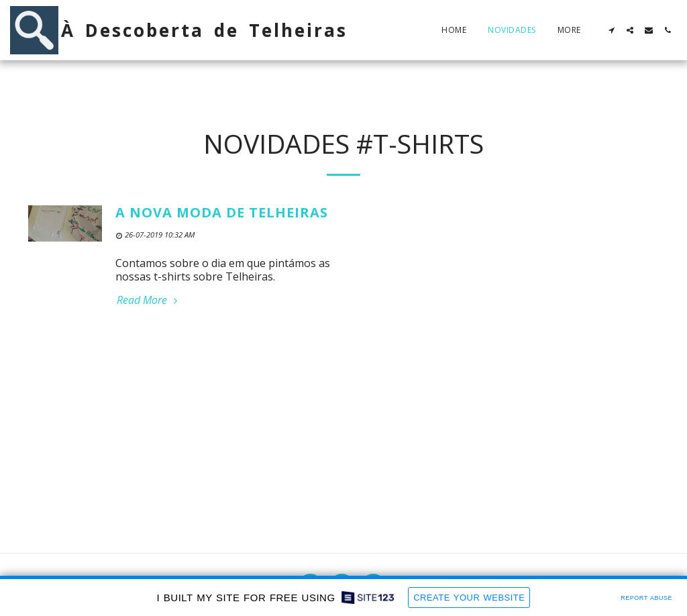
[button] (611, 30)
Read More (149, 300)
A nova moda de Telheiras (222, 212)
